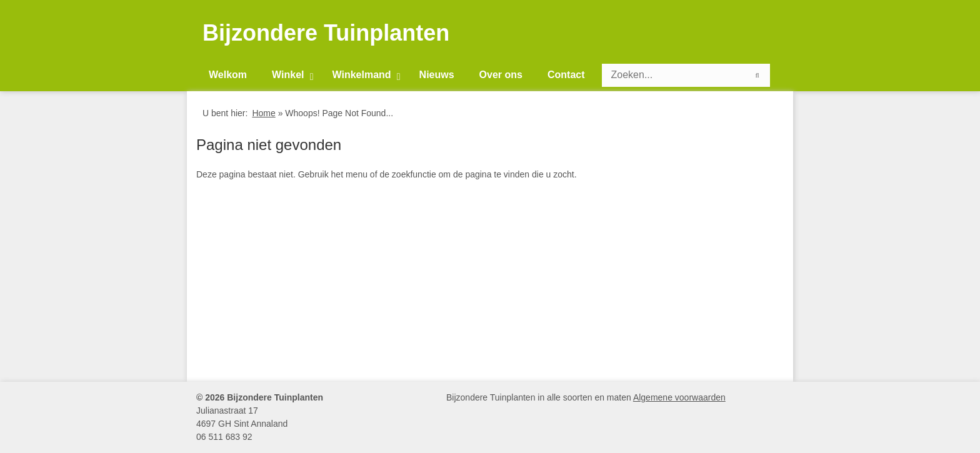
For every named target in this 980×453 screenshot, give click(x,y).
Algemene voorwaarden (679, 397)
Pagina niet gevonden (269, 145)
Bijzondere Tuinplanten (326, 33)
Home (263, 113)
